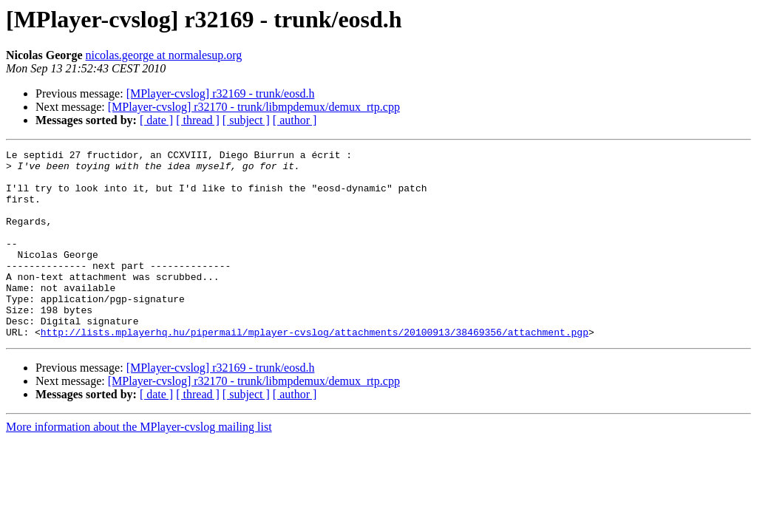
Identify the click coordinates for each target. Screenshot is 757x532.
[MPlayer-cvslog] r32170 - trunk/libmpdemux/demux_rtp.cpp (254, 107)
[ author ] (295, 120)
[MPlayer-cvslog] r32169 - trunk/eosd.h (221, 93)
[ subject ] (246, 120)
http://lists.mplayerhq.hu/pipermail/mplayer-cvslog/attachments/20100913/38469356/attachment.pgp (315, 369)
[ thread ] (198, 120)
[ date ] (156, 120)
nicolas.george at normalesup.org (164, 55)
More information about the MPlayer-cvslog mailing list (139, 464)
